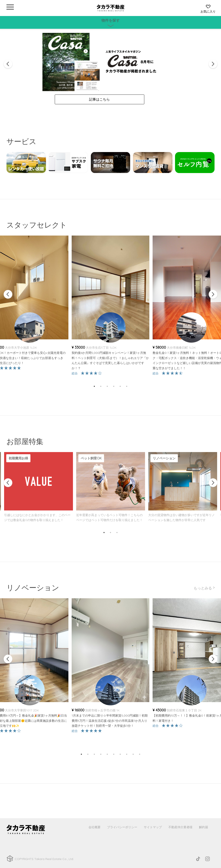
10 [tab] (140, 754)
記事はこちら (110, 99)
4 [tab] (114, 386)
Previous (8, 64)
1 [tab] (94, 386)
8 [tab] (127, 754)
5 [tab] (120, 386)
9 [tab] (133, 754)
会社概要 (95, 827)
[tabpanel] (110, 306)
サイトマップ (153, 827)
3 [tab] (107, 386)
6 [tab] (127, 386)
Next (213, 64)
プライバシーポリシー (122, 827)
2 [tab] (101, 386)
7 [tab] (120, 754)
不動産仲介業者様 (180, 827)
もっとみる (203, 588)
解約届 (204, 827)
